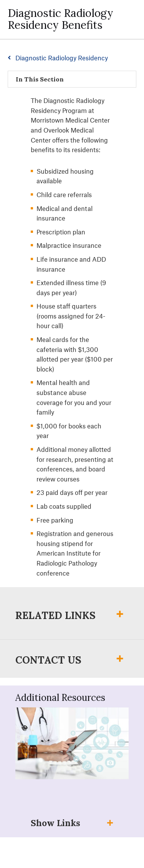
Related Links (55, 616)
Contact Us (48, 660)
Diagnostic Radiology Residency (62, 58)
